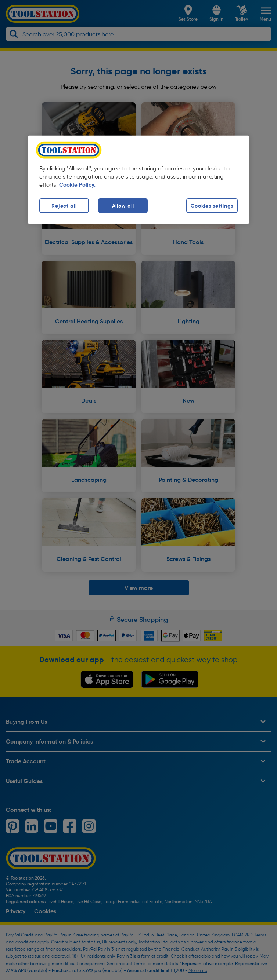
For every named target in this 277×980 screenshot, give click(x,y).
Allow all (123, 205)
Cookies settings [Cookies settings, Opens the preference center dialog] (212, 205)
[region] (138, 180)
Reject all (64, 205)
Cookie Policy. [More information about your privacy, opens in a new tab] (77, 185)
